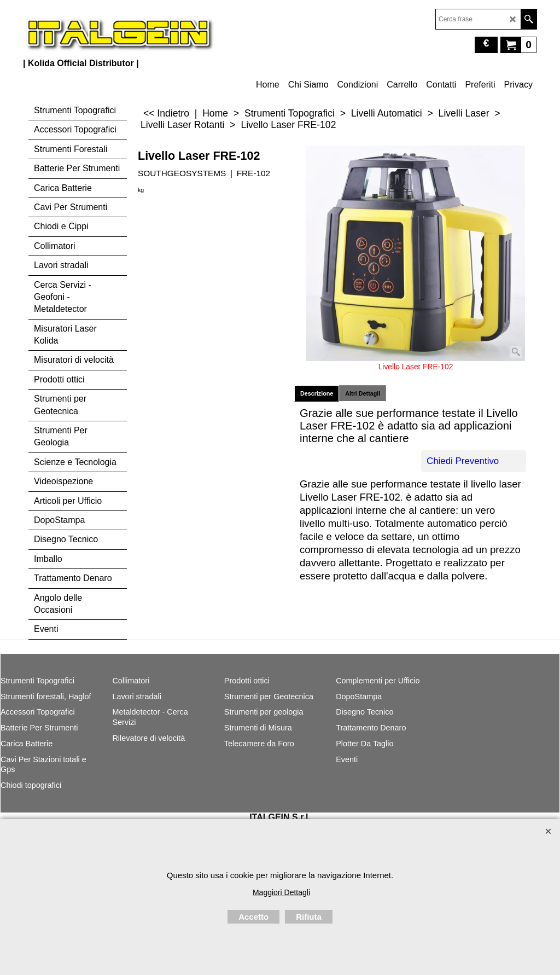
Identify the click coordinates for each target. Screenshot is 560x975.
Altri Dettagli (363, 393)
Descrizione (317, 393)
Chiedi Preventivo (463, 461)
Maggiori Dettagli (281, 892)
